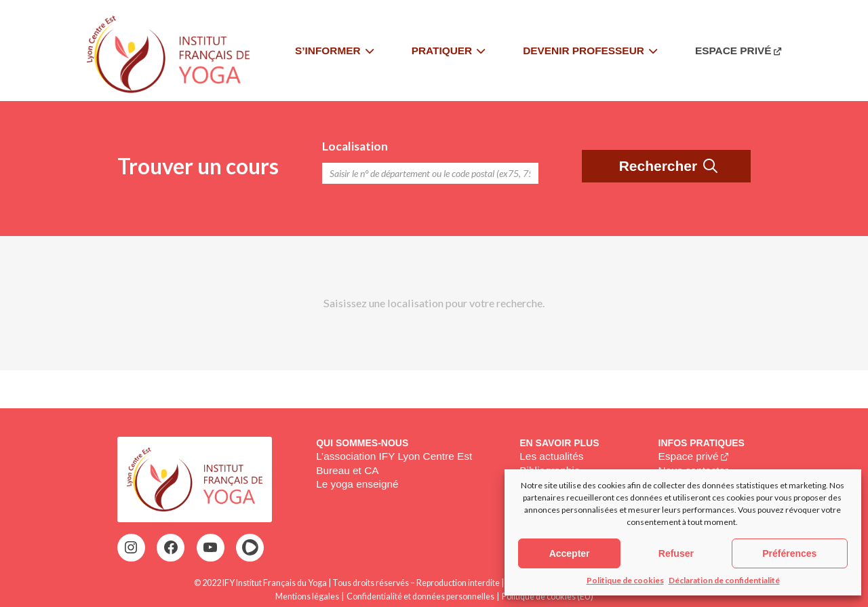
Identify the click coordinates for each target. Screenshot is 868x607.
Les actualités (551, 456)
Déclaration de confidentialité (724, 580)
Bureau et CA (347, 470)
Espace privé (689, 456)
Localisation (355, 146)
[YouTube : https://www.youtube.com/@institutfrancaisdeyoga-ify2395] (210, 547)
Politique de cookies (625, 580)
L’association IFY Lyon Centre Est (394, 456)
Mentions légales (307, 596)
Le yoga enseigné (357, 484)
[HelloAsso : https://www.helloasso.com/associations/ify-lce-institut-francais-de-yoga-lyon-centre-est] (250, 547)
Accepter (570, 553)
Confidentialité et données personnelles (420, 596)
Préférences (789, 553)
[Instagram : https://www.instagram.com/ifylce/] (131, 547)
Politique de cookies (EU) (548, 596)
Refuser (676, 553)
